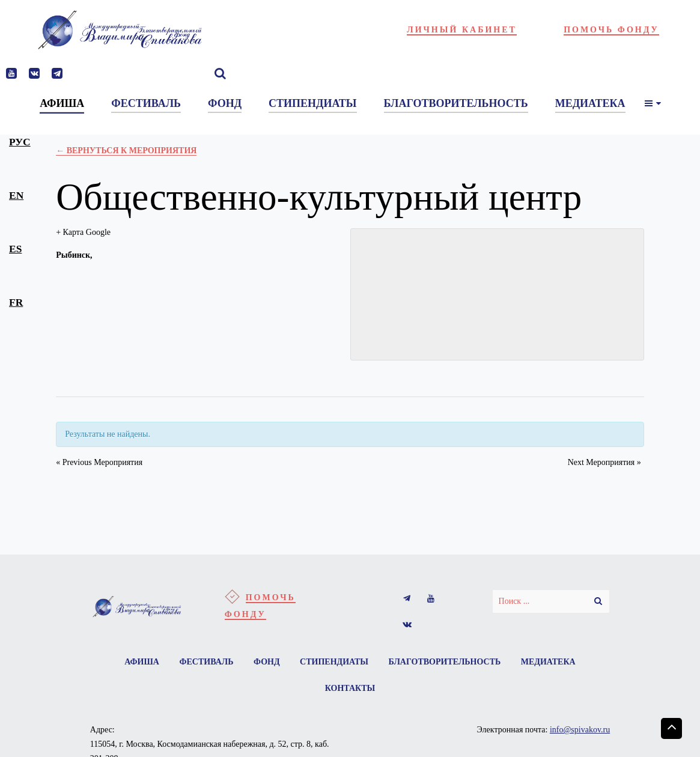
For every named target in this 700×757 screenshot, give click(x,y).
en (16, 195)
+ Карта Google (83, 232)
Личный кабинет (462, 30)
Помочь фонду (611, 30)
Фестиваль (206, 662)
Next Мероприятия (604, 462)
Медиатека (548, 662)
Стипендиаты (334, 662)
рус (20, 142)
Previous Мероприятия (99, 462)
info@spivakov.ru (580, 730)
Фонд (267, 662)
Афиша (142, 662)
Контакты (350, 688)
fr (16, 302)
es (15, 249)
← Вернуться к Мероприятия (126, 150)
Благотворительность (445, 662)
